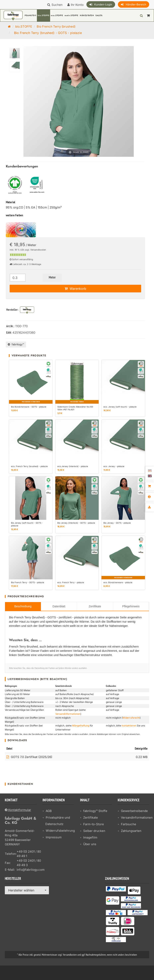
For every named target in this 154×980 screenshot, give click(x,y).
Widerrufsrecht (131, 718)
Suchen (57, 5)
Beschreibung (23, 606)
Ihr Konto (77, 5)
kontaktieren (129, 726)
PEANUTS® (30, 15)
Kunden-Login (103, 4)
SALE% (99, 15)
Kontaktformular (18, 810)
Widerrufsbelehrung (60, 831)
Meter (52, 278)
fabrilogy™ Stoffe (95, 811)
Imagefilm (90, 837)
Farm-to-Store (94, 824)
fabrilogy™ (16, 344)
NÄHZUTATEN (87, 15)
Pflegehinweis (131, 606)
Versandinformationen (68, 714)
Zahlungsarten (131, 831)
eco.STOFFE (57, 15)
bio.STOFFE (44, 15)
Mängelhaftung (81, 726)
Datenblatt (59, 606)
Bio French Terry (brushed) (56, 26)
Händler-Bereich (136, 4)
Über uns (90, 844)
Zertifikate (95, 606)
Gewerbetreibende (134, 811)
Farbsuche (129, 824)
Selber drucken (94, 831)
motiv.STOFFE (71, 15)
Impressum (54, 837)
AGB (49, 811)
